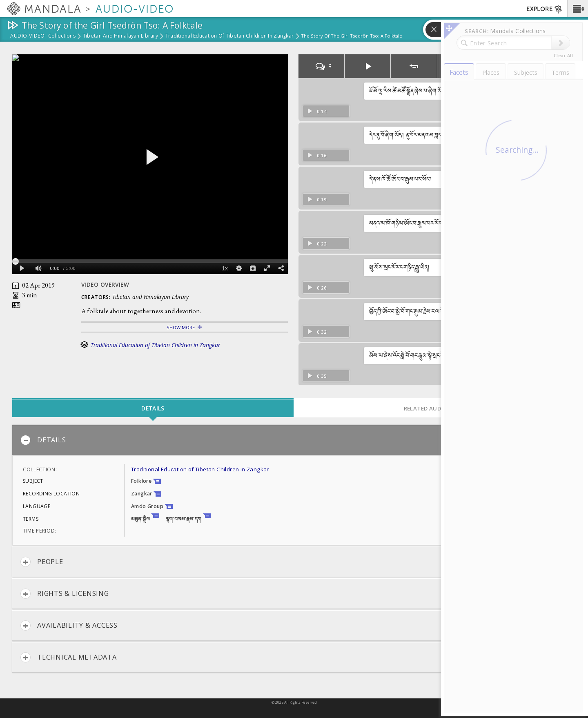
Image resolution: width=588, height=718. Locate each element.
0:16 (317, 155)
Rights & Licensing (65, 594)
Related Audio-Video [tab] (435, 408)
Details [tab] (153, 408)
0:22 (317, 244)
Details (43, 440)
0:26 (317, 288)
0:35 (317, 376)
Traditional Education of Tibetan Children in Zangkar (229, 36)
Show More (181, 327)
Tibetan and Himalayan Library (120, 36)
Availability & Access (69, 625)
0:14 (317, 111)
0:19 (317, 200)
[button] (578, 9)
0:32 (317, 332)
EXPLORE (545, 9)
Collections (62, 36)
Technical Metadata (69, 657)
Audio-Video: (28, 36)
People (42, 562)
